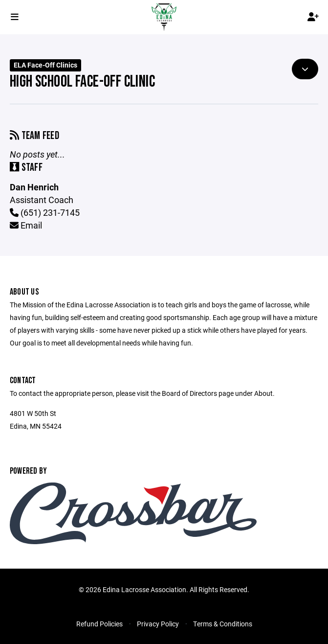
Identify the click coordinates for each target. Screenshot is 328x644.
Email (26, 225)
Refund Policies (99, 624)
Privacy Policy (158, 624)
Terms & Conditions (223, 624)
